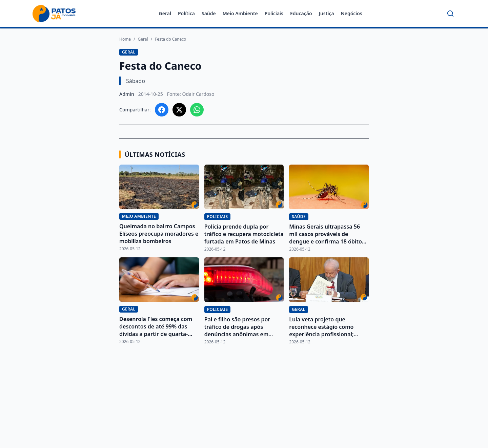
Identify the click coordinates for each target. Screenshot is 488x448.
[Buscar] (450, 14)
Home (125, 39)
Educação (301, 13)
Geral (165, 13)
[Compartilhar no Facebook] (162, 110)
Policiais (274, 13)
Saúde (209, 13)
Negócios (352, 13)
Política (186, 13)
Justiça (327, 13)
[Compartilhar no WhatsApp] (197, 110)
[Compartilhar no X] (179, 110)
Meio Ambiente (240, 13)
